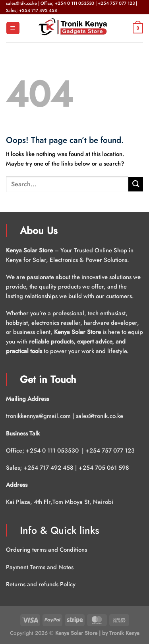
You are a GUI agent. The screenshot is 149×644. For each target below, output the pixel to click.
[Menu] (13, 28)
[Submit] (136, 184)
